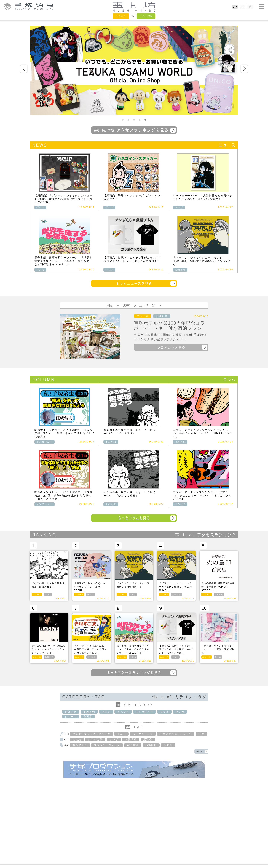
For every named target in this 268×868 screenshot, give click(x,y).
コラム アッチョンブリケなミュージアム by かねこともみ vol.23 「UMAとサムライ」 (203, 433)
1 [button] (123, 120)
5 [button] (145, 120)
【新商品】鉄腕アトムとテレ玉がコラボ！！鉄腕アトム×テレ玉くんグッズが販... (176, 649)
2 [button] (128, 120)
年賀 (201, 734)
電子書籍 (133, 745)
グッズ (40, 207)
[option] (134, 71)
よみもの (111, 442)
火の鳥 (77, 739)
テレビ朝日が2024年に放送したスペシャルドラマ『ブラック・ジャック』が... (49, 649)
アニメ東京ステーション (176, 734)
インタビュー (44, 442)
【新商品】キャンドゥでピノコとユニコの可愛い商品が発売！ (218, 649)
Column (146, 16)
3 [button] (134, 120)
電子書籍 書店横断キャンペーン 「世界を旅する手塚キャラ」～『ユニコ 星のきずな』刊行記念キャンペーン (63, 261)
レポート (71, 717)
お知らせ (180, 270)
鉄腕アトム (80, 745)
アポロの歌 (95, 739)
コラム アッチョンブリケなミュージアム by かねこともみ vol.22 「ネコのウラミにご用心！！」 (202, 495)
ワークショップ (143, 734)
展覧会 (148, 739)
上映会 (121, 734)
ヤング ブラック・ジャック (91, 734)
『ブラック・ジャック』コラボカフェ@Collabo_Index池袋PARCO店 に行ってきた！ (202, 261)
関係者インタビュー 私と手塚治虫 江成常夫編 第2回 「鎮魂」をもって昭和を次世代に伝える (64, 433)
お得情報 (131, 739)
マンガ (179, 207)
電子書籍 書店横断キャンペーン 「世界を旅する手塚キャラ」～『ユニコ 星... (133, 649)
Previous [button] (24, 69)
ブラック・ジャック (107, 745)
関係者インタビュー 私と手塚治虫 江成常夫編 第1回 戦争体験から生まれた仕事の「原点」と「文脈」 (63, 495)
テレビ (114, 739)
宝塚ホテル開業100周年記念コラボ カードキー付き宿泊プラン (170, 326)
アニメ (106, 712)
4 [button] (140, 120)
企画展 (88, 717)
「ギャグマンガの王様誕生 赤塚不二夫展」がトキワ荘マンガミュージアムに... (91, 649)
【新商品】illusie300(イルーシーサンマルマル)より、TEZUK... (91, 587)
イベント (92, 657)
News (121, 16)
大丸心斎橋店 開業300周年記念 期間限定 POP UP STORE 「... (218, 587)
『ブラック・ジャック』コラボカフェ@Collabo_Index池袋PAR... (176, 587)
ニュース (143, 316)
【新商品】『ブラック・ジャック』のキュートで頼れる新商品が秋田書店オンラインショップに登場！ (63, 199)
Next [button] (244, 69)
